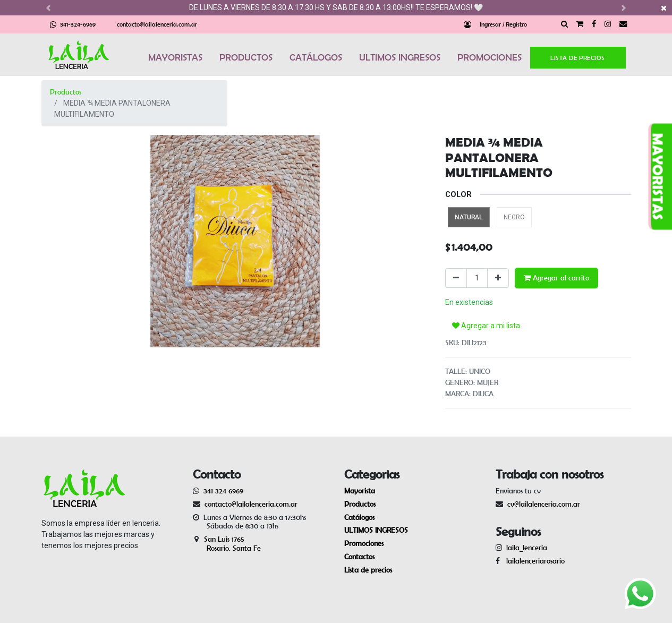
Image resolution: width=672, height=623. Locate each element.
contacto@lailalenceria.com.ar (157, 24)
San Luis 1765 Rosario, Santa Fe (227, 544)
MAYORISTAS (175, 57)
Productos (66, 92)
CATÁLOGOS (316, 57)
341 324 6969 (223, 491)
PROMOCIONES (490, 57)
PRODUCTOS (246, 57)
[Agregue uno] (498, 278)
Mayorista (360, 491)
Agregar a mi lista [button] (486, 326)
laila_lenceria (527, 548)
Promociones (364, 543)
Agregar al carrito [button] (556, 278)
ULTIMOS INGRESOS (400, 57)
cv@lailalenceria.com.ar (544, 504)
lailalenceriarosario (533, 561)
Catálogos (359, 517)
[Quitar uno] (456, 278)
